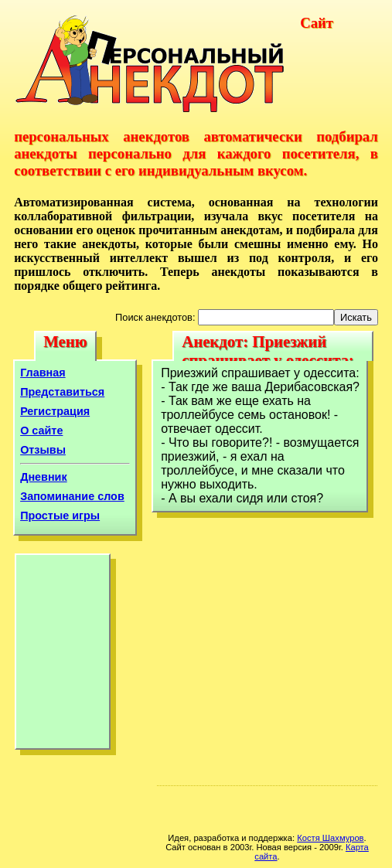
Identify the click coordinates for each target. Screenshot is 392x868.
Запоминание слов (72, 496)
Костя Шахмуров (330, 838)
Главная (43, 373)
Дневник (44, 477)
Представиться (62, 392)
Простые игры (60, 516)
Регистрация (55, 411)
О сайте (41, 431)
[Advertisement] (63, 655)
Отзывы (43, 450)
